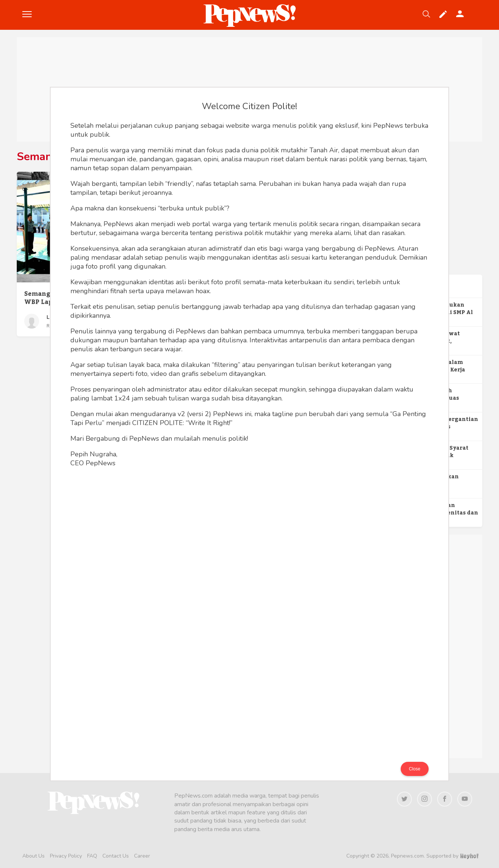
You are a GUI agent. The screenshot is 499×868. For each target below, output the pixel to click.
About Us (34, 856)
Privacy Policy (66, 856)
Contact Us (116, 856)
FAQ (92, 856)
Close (415, 769)
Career (142, 856)
